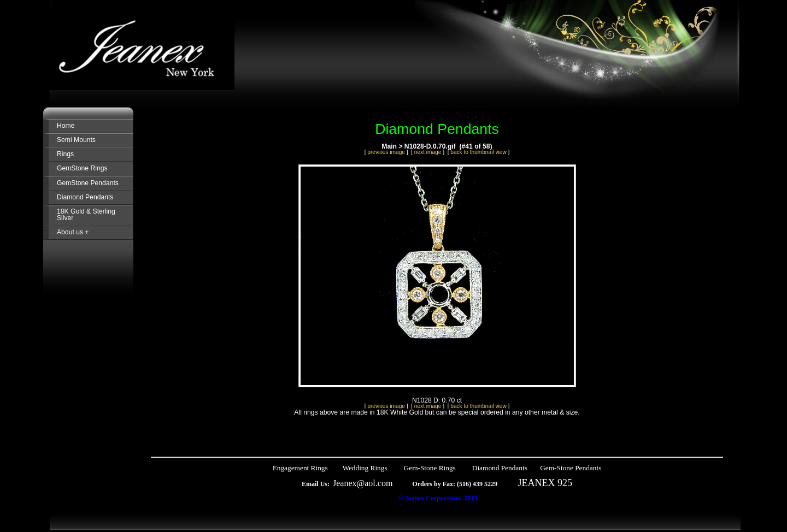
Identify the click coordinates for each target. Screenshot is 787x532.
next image (428, 152)
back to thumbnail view (478, 152)
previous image (386, 152)
